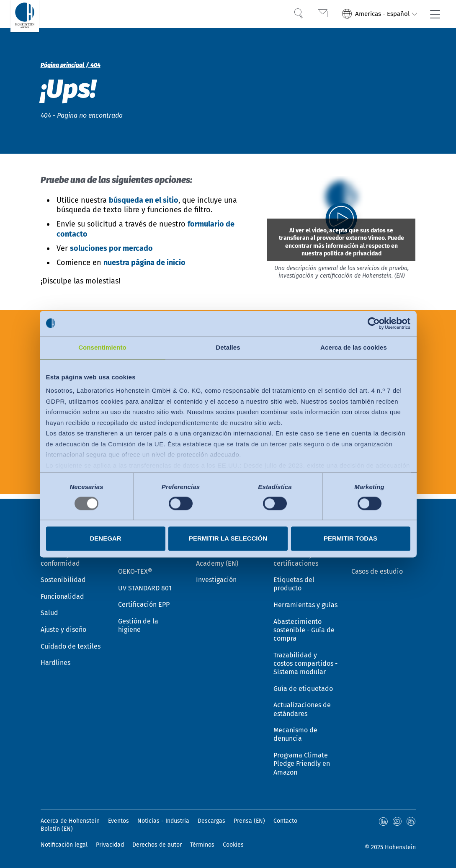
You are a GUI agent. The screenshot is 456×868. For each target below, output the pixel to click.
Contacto (285, 821)
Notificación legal (64, 845)
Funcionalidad (62, 591)
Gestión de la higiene (138, 621)
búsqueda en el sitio (144, 200)
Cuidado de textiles (71, 642)
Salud (49, 608)
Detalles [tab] (228, 347)
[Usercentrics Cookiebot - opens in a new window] (374, 323)
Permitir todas (350, 538)
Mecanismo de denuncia (295, 733)
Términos (202, 845)
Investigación (216, 574)
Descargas (211, 821)
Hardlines (55, 659)
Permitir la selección (228, 538)
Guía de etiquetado (303, 686)
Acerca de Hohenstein (70, 821)
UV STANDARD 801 (145, 582)
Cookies (233, 845)
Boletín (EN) (57, 829)
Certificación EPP (144, 599)
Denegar (105, 538)
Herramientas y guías (305, 600)
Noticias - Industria (163, 821)
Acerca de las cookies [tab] (354, 347)
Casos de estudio (377, 565)
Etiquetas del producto (294, 578)
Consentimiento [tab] (102, 347)
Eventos (119, 821)
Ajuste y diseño (63, 625)
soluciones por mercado (111, 248)
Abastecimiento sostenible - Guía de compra (304, 625)
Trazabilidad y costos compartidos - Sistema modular (305, 660)
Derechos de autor (157, 845)
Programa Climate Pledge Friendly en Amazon (302, 763)
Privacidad (110, 845)
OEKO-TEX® (135, 565)
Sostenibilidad (63, 574)
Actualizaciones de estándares (302, 707)
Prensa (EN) (249, 821)
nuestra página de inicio (144, 263)
